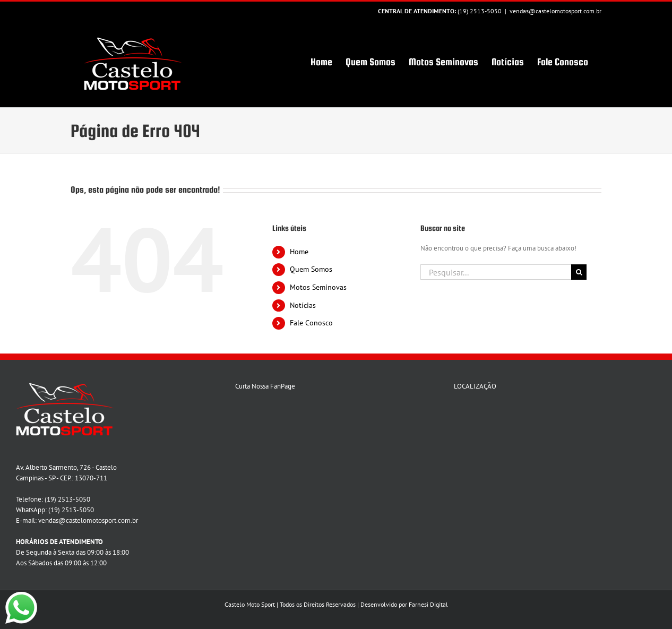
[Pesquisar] (579, 272)
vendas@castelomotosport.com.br (555, 11)
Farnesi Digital (428, 604)
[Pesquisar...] (496, 272)
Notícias (303, 305)
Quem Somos (311, 269)
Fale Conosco (311, 323)
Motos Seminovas (318, 287)
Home (299, 252)
